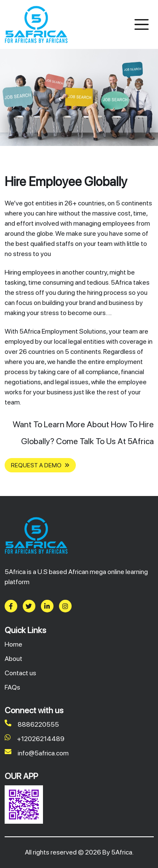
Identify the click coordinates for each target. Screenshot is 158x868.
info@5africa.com (37, 753)
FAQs (12, 687)
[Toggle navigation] (142, 25)
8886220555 (32, 725)
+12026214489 (35, 739)
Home (13, 644)
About (13, 659)
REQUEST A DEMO (40, 465)
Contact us (20, 673)
